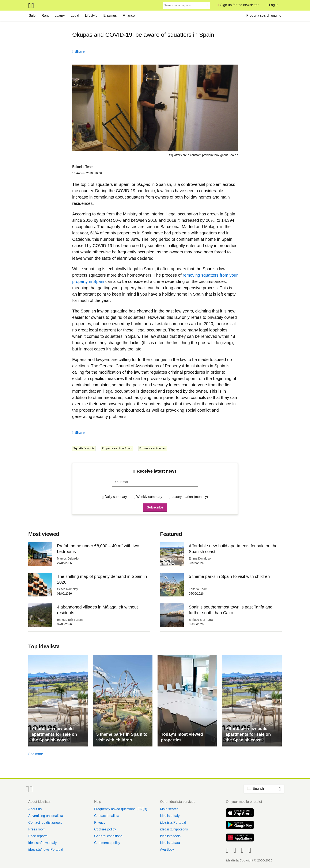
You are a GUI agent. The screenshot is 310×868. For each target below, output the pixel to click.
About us (35, 809)
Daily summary (116, 497)
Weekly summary (149, 497)
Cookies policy (105, 829)
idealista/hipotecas (174, 829)
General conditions (108, 836)
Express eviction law (153, 448)
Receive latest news (157, 471)
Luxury (60, 16)
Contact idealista (107, 816)
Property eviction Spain (117, 448)
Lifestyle (91, 16)
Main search (169, 809)
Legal (75, 16)
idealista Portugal (173, 823)
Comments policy (107, 843)
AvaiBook (167, 850)
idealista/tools (170, 836)
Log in (274, 5)
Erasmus (110, 16)
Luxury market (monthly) (190, 497)
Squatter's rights (84, 448)
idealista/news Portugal (46, 850)
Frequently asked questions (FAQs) (121, 809)
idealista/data (170, 843)
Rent (45, 16)
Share (80, 51)
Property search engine (264, 16)
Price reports (38, 836)
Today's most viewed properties (182, 737)
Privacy (100, 823)
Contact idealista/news (45, 823)
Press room (37, 829)
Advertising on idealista (46, 816)
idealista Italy (170, 816)
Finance (129, 16)
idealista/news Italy (42, 843)
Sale (32, 16)
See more (36, 754)
